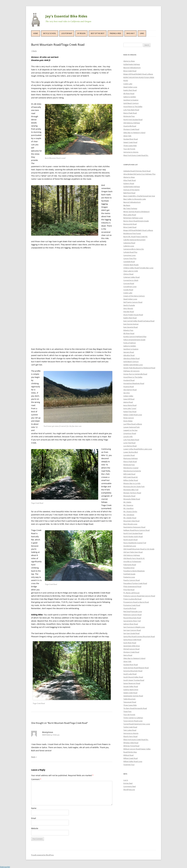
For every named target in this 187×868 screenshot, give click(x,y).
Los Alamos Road (130, 446)
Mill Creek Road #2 (131, 477)
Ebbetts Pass (128, 330)
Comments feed (130, 786)
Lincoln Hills (128, 436)
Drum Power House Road (133, 315)
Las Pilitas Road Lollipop (133, 424)
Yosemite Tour (129, 765)
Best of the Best (98, 33)
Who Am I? (131, 33)
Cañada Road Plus (130, 252)
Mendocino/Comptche (132, 471)
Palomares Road (130, 565)
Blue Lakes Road (130, 215)
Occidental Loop (130, 546)
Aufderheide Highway (132, 64)
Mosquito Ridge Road (132, 499)
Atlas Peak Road (130, 180)
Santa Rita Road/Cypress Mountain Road (139, 636)
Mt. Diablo (127, 502)
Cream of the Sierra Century (134, 296)
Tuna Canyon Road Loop (133, 721)
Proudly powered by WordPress (42, 855)
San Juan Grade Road (131, 633)
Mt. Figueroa (128, 505)
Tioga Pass (127, 711)
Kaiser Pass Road (130, 411)
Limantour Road (130, 433)
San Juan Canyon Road (132, 630)
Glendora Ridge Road (131, 358)
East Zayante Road (131, 327)
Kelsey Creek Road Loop (133, 415)
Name (34, 808)
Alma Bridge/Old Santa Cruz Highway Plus (139, 174)
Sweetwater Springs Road (133, 696)
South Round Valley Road (133, 677)
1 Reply (34, 51)
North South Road (130, 540)
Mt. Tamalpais (129, 515)
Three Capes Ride (130, 146)
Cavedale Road (129, 262)
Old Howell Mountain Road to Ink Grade (139, 549)
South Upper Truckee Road (134, 680)
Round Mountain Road (132, 618)
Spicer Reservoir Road (132, 683)
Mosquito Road (129, 496)
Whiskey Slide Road (131, 743)
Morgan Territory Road (132, 493)
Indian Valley (128, 396)
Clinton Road (128, 274)
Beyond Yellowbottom (132, 68)
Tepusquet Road (130, 702)
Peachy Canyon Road (132, 580)
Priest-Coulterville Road (132, 599)
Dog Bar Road (129, 312)
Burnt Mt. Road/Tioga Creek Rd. (136, 237)
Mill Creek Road (129, 474)
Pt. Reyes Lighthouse (131, 593)
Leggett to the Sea (130, 430)
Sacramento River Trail (132, 621)
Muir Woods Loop (130, 524)
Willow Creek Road (131, 758)
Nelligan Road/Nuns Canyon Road (136, 530)
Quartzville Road (130, 126)
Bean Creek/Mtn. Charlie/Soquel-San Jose (139, 196)
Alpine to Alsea (129, 61)
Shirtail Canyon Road (131, 649)
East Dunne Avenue (131, 324)
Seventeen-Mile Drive (132, 646)
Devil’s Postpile (129, 305)
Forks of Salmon (130, 343)
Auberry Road (129, 183)
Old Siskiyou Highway (132, 123)
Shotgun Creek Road (131, 129)
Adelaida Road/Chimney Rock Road (137, 171)
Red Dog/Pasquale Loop (133, 611)
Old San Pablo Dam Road (133, 552)
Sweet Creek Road (130, 142)
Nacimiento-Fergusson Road (134, 527)
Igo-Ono (127, 393)
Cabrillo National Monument (134, 240)
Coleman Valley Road (131, 277)
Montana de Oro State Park (134, 486)
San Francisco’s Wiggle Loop (134, 627)
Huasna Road (129, 386)
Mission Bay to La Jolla (132, 483)
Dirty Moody (128, 308)
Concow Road (129, 283)
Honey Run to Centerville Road (135, 374)
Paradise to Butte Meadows (134, 571)
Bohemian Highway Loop (133, 218)
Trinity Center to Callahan (133, 718)
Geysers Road (129, 352)
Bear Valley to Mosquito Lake (135, 199)
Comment (36, 779)
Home (36, 33)
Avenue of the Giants (131, 190)
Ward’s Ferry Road (130, 736)
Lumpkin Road (129, 455)
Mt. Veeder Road (130, 518)
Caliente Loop (129, 246)
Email (34, 818)
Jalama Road (128, 402)
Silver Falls (127, 136)
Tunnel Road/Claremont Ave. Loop (137, 724)
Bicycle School (50, 33)
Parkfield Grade (129, 574)
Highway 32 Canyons (131, 371)
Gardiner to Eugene (131, 100)
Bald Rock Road (129, 193)
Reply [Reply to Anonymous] (33, 757)
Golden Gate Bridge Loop (133, 365)
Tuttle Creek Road (130, 727)
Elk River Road (129, 93)
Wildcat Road (128, 755)
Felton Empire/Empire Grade (134, 340)
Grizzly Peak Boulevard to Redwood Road (139, 368)
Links (142, 33)
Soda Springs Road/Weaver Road (136, 668)
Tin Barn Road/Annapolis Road (135, 708)
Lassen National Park (131, 427)
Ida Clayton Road (130, 390)
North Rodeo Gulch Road (133, 536)
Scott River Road (130, 643)
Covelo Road (128, 290)
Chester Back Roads (131, 265)
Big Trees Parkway (130, 208)
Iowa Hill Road (129, 399)
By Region (81, 33)
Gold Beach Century (131, 103)
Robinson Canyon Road (132, 615)
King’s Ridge (128, 421)
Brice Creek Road (130, 71)
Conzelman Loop (130, 287)
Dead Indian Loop (130, 87)
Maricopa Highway (131, 458)
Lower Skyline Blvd (131, 452)
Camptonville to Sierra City (134, 249)
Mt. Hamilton (128, 508)
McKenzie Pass (129, 116)
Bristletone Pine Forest (132, 233)
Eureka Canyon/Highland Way (135, 336)
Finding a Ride (115, 33)
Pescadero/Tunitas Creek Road (135, 583)
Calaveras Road (129, 243)
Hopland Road (129, 380)
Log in (126, 780)
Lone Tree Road (129, 443)
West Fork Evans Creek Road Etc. (136, 155)
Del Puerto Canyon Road (133, 302)
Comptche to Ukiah (131, 280)
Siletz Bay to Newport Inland (134, 133)
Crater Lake (128, 84)
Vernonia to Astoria (131, 152)
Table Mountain (129, 699)
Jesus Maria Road (130, 405)
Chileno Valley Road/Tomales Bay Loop (138, 268)
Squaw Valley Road (131, 686)
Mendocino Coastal (131, 468)
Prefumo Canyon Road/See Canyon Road (139, 596)
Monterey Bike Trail (131, 490)
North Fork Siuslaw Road (133, 119)
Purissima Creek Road (132, 605)
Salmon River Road (131, 624)
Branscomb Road (130, 224)
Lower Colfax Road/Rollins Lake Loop (138, 449)
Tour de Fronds (129, 149)
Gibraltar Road (129, 355)
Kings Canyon (129, 418)
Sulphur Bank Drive (131, 690)
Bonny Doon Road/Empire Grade (136, 221)
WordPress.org (129, 790)
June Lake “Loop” (130, 408)
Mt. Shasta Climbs (130, 511)
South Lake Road (130, 674)
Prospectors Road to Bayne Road (136, 602)
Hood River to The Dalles (133, 106)
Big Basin (127, 205)
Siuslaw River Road (131, 139)
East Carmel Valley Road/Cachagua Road (139, 321)
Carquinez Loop (129, 255)
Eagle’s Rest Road (130, 90)
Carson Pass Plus (130, 258)
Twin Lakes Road (130, 730)
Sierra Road (128, 655)
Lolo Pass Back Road (131, 110)
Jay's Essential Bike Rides (66, 16)
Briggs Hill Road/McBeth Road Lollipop (138, 74)
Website (35, 828)
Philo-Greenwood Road (132, 586)
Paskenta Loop (129, 577)
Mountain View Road (131, 521)
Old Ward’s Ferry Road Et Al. (134, 558)
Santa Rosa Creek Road (132, 640)
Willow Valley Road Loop (133, 761)
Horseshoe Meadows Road (134, 383)
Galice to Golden (130, 97)
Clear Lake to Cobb (131, 271)
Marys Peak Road (130, 113)
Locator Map (67, 33)
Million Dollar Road (131, 480)
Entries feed (128, 783)
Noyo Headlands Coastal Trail (135, 543)
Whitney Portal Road (131, 746)
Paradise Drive (129, 568)
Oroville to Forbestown (132, 561)
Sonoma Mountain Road (133, 671)
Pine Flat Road (129, 590)
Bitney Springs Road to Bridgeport (136, 212)
